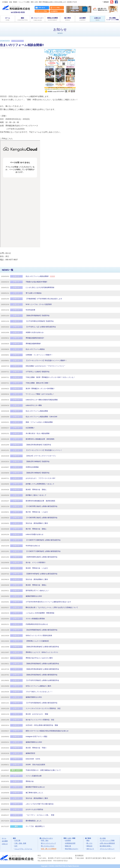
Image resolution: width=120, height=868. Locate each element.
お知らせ (97, 19)
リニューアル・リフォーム (23, 849)
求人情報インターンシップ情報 (107, 839)
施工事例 (68, 19)
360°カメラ (90, 849)
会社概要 (82, 19)
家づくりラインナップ (48, 843)
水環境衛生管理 (70, 843)
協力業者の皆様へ (106, 846)
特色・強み (45, 840)
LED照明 (68, 840)
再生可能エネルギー (72, 849)
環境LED (89, 846)
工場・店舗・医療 (20, 843)
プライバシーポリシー (107, 849)
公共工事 (17, 840)
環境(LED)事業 (52, 19)
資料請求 (106, 2)
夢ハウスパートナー (46, 838)
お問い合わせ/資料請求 (107, 843)
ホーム (8, 19)
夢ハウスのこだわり (48, 846)
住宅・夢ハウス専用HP (49, 849)
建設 (22, 19)
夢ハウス (89, 843)
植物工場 (68, 846)
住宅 (16, 846)
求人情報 (112, 19)
